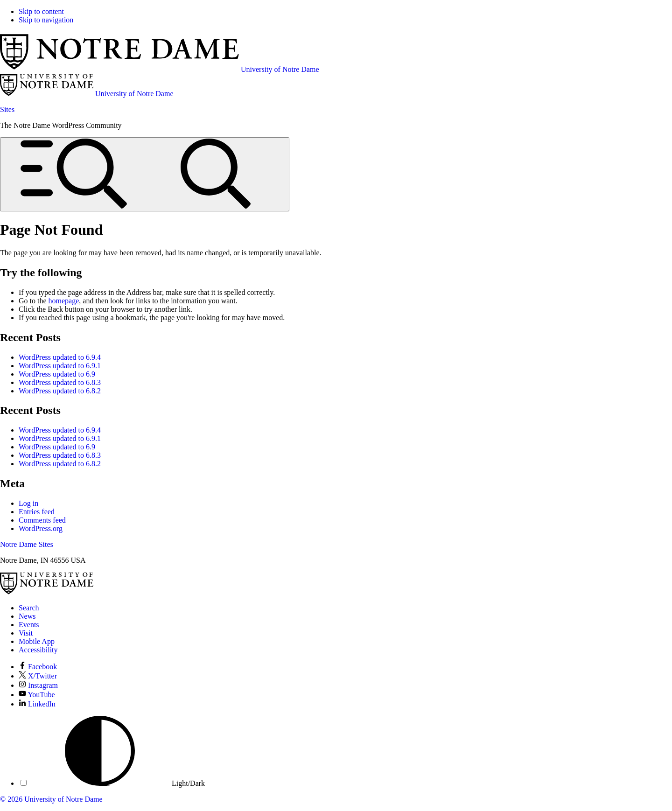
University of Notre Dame (63, 799)
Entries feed (37, 512)
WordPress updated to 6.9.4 (60, 357)
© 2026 (11, 799)
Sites (7, 109)
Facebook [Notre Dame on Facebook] (38, 667)
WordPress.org (41, 528)
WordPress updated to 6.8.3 (60, 382)
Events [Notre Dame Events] (29, 625)
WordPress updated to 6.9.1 (60, 366)
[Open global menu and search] (145, 174)
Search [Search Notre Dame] (29, 608)
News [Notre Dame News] (27, 616)
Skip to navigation (46, 20)
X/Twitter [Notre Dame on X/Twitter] (38, 676)
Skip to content (41, 11)
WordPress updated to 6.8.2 (60, 391)
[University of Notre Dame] (47, 592)
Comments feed (42, 520)
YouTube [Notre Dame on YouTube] (37, 695)
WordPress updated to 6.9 (57, 374)
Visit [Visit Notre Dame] (26, 633)
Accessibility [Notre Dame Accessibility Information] (38, 650)
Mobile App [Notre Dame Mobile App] (37, 641)
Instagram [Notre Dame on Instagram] (38, 685)
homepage (64, 301)
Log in (28, 503)
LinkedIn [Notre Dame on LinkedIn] (37, 704)
